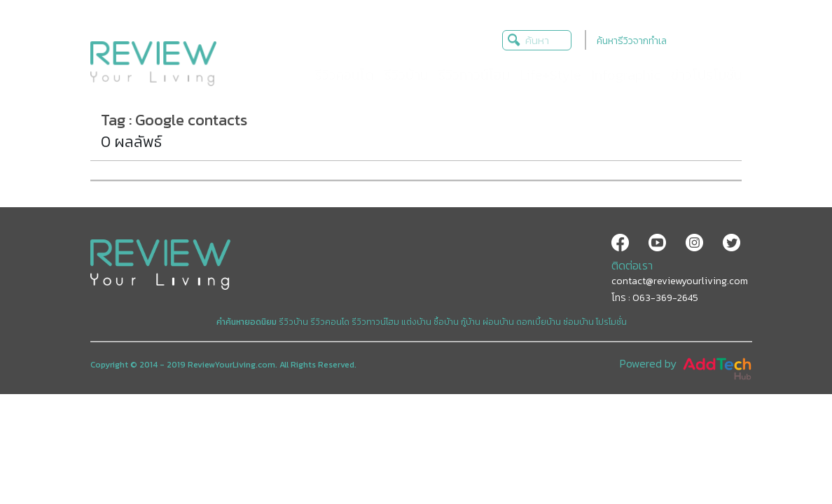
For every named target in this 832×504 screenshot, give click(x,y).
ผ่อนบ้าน (498, 322)
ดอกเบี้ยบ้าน (539, 322)
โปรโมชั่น (611, 322)
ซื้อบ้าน (446, 322)
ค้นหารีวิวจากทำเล (632, 41)
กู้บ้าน (471, 322)
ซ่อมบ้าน (578, 322)
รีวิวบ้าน (293, 322)
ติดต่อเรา (632, 265)
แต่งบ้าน (416, 322)
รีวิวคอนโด (330, 322)
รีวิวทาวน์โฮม (375, 322)
